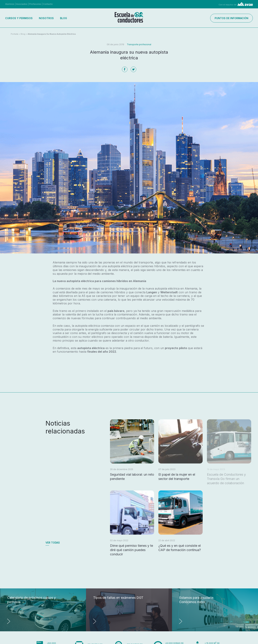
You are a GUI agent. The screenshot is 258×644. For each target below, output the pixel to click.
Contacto (48, 4)
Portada (15, 34)
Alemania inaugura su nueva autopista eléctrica (52, 34)
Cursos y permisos (19, 18)
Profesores (35, 4)
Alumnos (10, 4)
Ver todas (53, 543)
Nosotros (46, 18)
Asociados (22, 4)
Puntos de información (231, 18)
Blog (64, 18)
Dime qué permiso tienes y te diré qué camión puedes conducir (132, 550)
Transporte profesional (139, 44)
